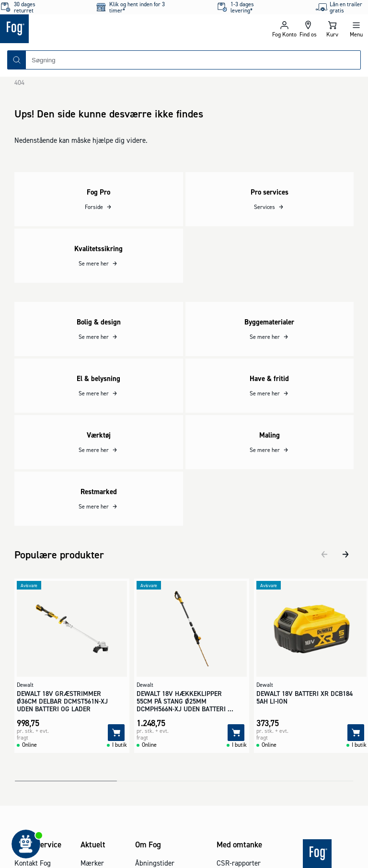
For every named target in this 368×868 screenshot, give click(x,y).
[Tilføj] (116, 726)
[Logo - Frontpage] (92, 29)
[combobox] (193, 60)
